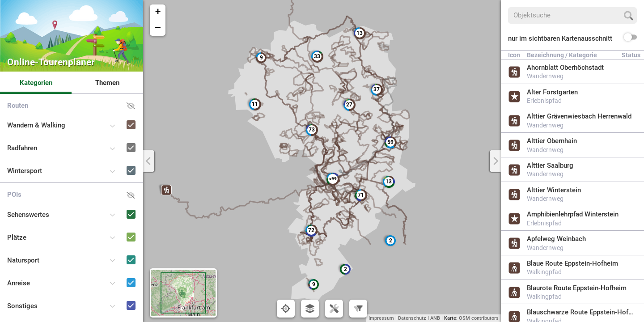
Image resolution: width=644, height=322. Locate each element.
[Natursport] (118, 252)
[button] (166, 190)
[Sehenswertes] (118, 206)
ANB (435, 318)
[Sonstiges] (118, 297)
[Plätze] (118, 229)
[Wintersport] (118, 162)
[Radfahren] (118, 139)
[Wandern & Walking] (118, 117)
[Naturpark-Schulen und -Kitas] (118, 320)
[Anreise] (118, 274)
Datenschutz (412, 318)
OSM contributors (479, 318)
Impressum (381, 318)
